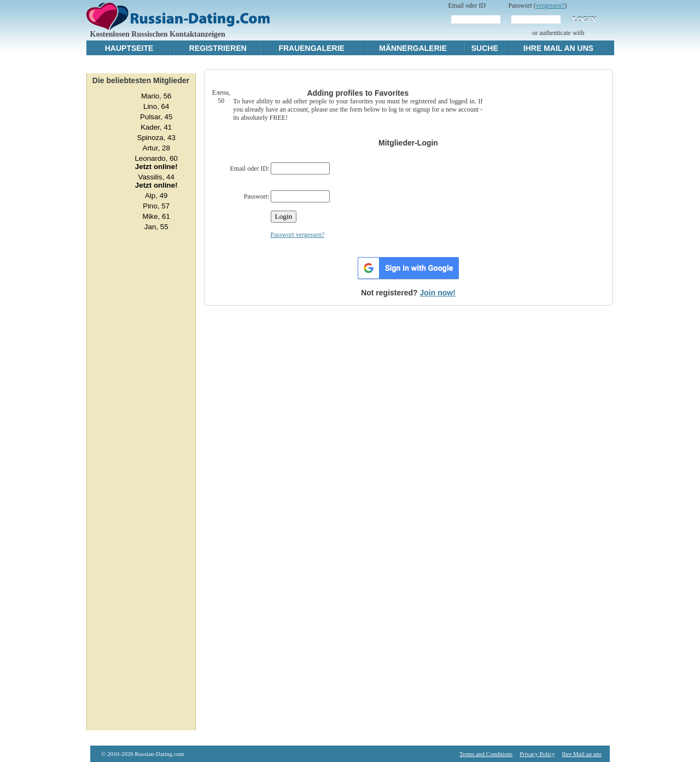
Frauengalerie (311, 48)
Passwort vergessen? (298, 235)
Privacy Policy (537, 754)
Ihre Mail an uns (558, 48)
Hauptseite (129, 48)
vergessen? (550, 5)
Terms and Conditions (486, 754)
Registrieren (218, 48)
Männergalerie (413, 48)
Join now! (438, 293)
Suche (485, 48)
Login (584, 19)
